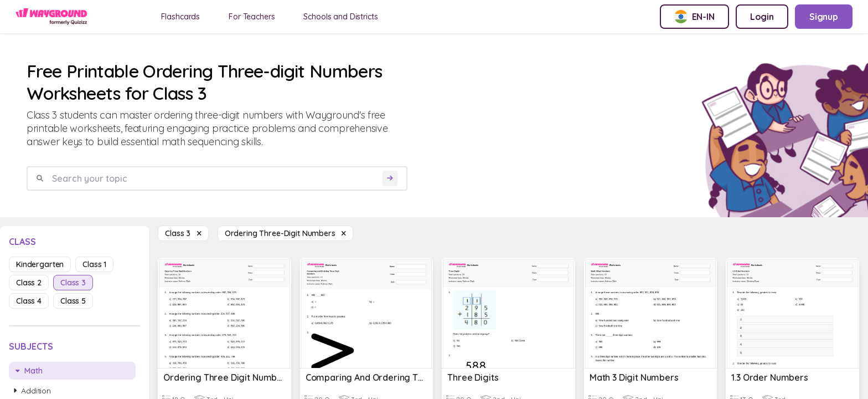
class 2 (29, 283)
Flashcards (181, 17)
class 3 (73, 283)
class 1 (94, 264)
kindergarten (40, 264)
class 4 (29, 301)
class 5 (73, 301)
